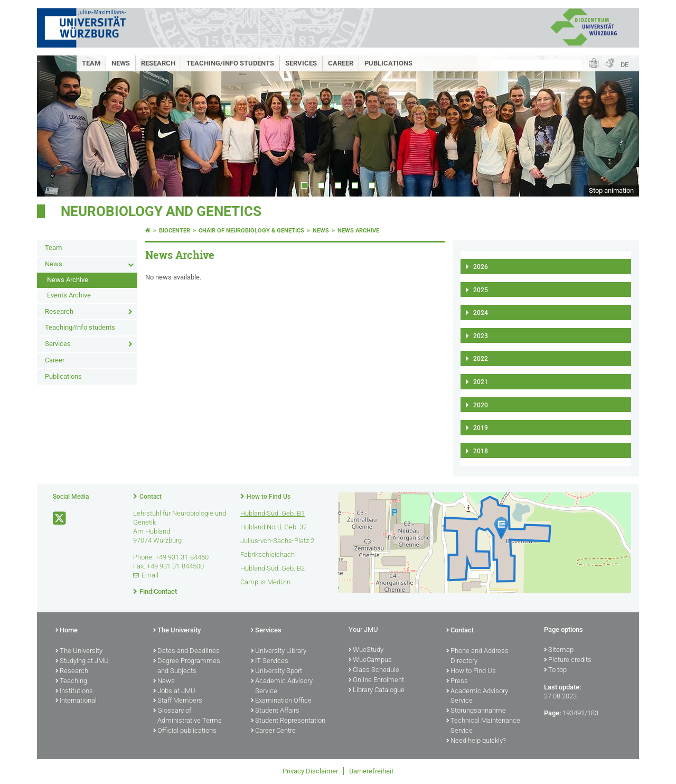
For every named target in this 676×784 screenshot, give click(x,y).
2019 (481, 428)
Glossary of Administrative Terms (187, 716)
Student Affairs (275, 711)
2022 (481, 359)
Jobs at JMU (174, 692)
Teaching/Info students (230, 63)
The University (79, 651)
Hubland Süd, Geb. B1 (273, 513)
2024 (481, 313)
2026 (481, 267)
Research (158, 63)
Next (621, 126)
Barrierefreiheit (371, 771)
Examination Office (281, 701)
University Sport (276, 671)
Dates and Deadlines (186, 651)
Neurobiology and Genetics (161, 211)
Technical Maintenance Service (483, 726)
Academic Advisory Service (282, 687)
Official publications (185, 731)
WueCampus (370, 660)
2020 (481, 405)
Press (457, 682)
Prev (55, 126)
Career (341, 63)
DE (625, 65)
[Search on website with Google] (536, 65)
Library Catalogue (377, 690)
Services (301, 63)
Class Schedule (374, 670)
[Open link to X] (60, 519)
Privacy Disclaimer (310, 771)
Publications (388, 63)
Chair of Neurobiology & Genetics (251, 231)
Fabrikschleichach (267, 554)
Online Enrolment (376, 680)
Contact (151, 497)
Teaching (71, 682)
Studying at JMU (82, 661)
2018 (481, 451)
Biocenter (175, 231)
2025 (481, 290)
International (76, 701)
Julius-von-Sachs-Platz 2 (277, 541)
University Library (279, 651)
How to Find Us (269, 497)
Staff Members (178, 701)
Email (150, 575)
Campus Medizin (265, 582)
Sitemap (559, 650)
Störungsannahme (476, 711)
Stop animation (611, 190)
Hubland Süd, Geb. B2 (273, 568)
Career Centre (273, 731)
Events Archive (69, 295)
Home (67, 631)
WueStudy (366, 650)
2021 (481, 382)
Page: (552, 713)
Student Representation (288, 721)
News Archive (68, 280)
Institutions (74, 692)
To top (555, 670)
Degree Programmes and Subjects (187, 666)
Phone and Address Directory (477, 656)
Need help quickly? (476, 741)
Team (91, 63)
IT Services (270, 661)
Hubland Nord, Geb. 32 (274, 527)
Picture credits (568, 660)
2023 (481, 336)
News (121, 63)
